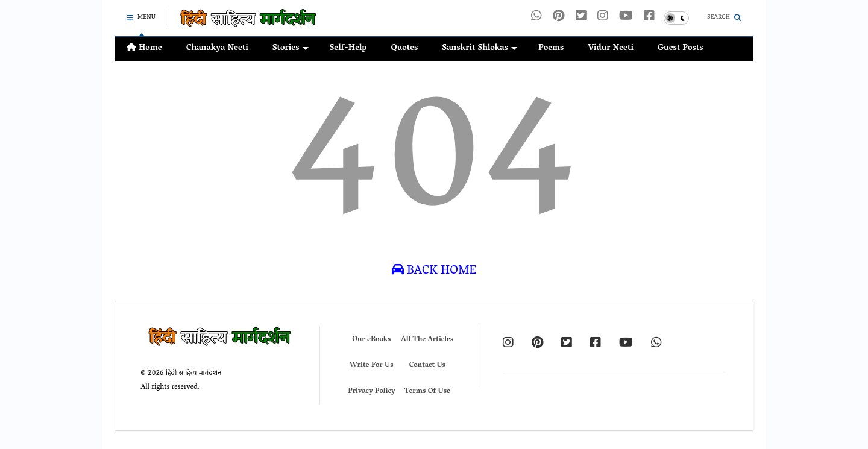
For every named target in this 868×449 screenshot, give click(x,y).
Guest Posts (681, 49)
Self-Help (348, 49)
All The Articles (427, 340)
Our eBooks (371, 340)
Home (144, 49)
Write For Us (372, 366)
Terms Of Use (427, 391)
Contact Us (427, 366)
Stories (291, 49)
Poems (551, 49)
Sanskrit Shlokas (480, 49)
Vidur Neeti (611, 49)
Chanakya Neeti (217, 49)
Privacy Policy (371, 391)
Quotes (404, 49)
